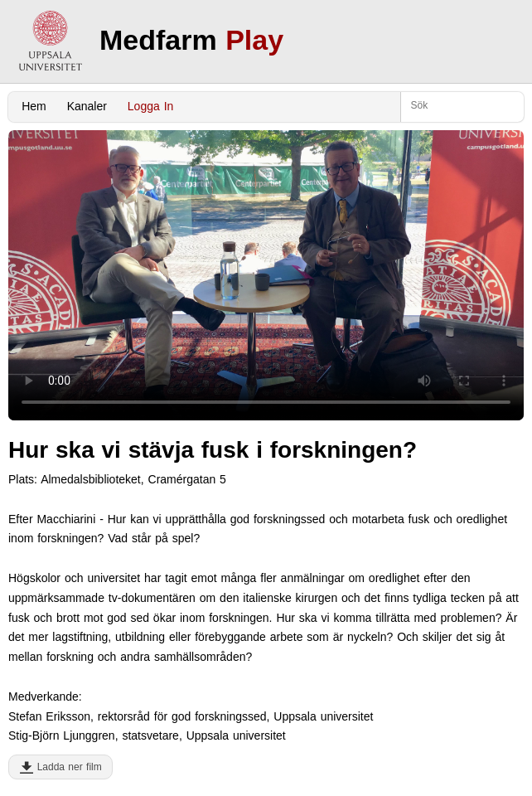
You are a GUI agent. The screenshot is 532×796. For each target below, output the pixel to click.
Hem (34, 106)
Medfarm (191, 40)
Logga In (151, 106)
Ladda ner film (66, 767)
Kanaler (87, 106)
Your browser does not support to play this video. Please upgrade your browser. (266, 275)
